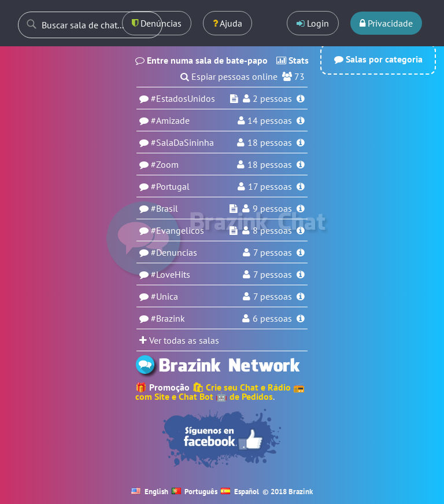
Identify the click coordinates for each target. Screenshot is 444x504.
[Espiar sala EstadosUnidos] (234, 98)
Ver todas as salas (179, 340)
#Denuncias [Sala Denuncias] (174, 252)
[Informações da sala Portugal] (301, 186)
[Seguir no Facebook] (222, 439)
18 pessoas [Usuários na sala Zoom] (270, 164)
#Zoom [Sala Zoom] (165, 164)
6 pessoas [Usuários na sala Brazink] (272, 318)
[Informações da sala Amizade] (301, 120)
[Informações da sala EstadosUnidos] (301, 98)
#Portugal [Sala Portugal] (170, 186)
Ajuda (227, 23)
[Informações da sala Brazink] (301, 318)
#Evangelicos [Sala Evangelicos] (177, 230)
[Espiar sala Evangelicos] (234, 230)
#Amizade (170, 120)
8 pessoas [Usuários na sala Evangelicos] (272, 230)
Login (313, 23)
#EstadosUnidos (183, 98)
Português (195, 492)
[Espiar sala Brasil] (234, 208)
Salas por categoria (378, 59)
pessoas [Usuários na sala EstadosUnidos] (272, 98)
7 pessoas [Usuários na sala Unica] (273, 296)
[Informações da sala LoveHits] (301, 274)
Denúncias (157, 23)
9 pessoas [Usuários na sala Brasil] (272, 208)
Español (240, 492)
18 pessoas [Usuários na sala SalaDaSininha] (270, 142)
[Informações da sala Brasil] (301, 208)
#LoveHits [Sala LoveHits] (171, 274)
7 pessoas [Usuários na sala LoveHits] (273, 274)
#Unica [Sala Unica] (164, 296)
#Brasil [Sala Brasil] (164, 208)
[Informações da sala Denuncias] (301, 252)
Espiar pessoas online (234, 76)
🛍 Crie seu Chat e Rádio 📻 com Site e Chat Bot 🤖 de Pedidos (220, 392)
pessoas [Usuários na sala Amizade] (270, 120)
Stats (293, 60)
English (150, 492)
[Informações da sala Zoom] (301, 164)
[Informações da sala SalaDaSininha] (301, 142)
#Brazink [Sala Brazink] (168, 318)
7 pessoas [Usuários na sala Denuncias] (273, 252)
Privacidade (386, 23)
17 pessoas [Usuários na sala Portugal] (270, 186)
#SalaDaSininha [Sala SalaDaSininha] (182, 142)
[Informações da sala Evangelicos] (301, 230)
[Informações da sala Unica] (301, 296)
